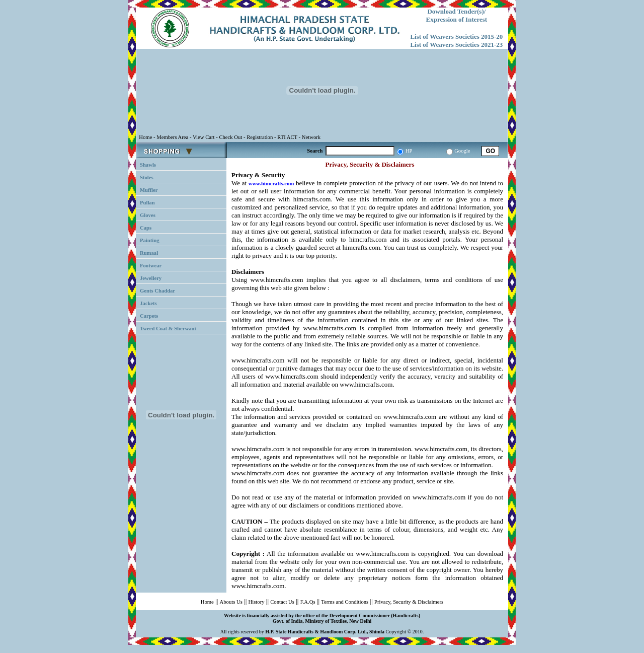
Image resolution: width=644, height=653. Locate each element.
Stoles (147, 177)
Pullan (147, 203)
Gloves (148, 215)
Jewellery (151, 278)
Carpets (149, 316)
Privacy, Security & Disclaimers (409, 602)
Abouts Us (231, 602)
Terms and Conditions (345, 602)
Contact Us (282, 602)
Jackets (148, 303)
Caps (146, 228)
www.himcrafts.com (271, 184)
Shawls (148, 165)
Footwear (151, 266)
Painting (150, 240)
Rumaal (149, 253)
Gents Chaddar (157, 291)
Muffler (149, 190)
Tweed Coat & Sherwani (168, 329)
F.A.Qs (308, 602)
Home (207, 602)
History (257, 602)
